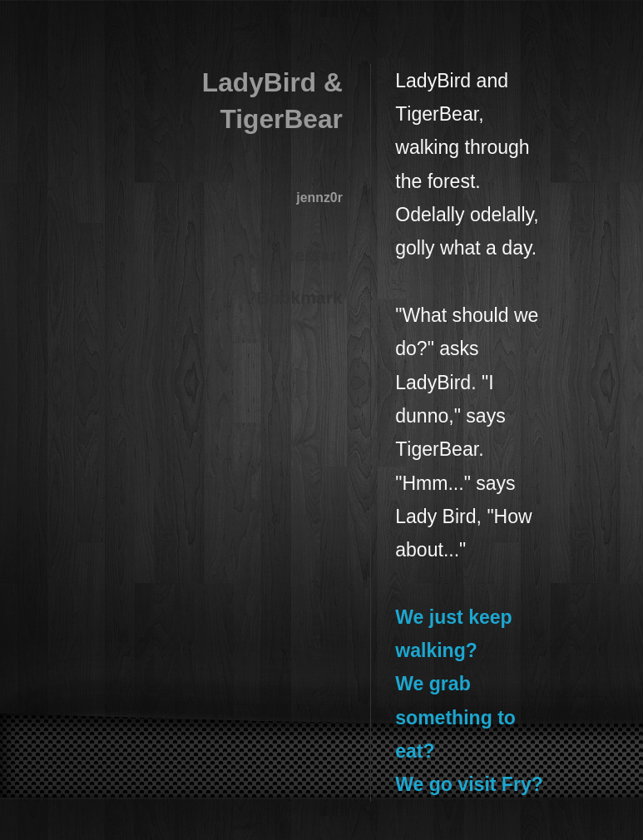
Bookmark (300, 297)
